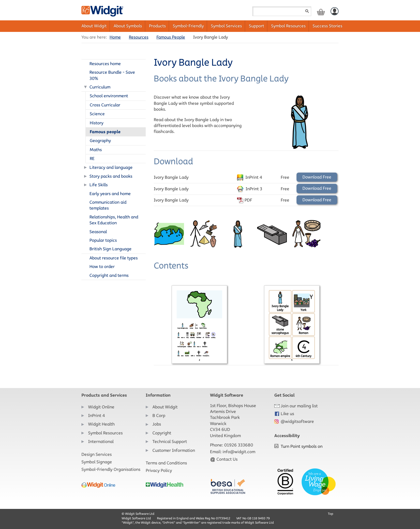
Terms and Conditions (166, 463)
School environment (109, 96)
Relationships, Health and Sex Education (114, 220)
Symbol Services (226, 26)
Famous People (171, 37)
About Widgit (94, 26)
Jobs (157, 424)
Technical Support (170, 442)
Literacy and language (111, 167)
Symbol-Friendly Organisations (111, 469)
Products (157, 26)
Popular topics (103, 240)
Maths (96, 150)
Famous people (105, 132)
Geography (100, 141)
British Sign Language (110, 249)
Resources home (105, 64)
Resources (139, 37)
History (97, 123)
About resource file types (114, 258)
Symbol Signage (97, 462)
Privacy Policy (159, 470)
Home (115, 37)
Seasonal (98, 232)
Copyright (162, 433)
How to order (102, 267)
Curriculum (100, 87)
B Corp (159, 416)
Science (97, 114)
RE (92, 159)
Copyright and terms (109, 275)
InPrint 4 (97, 416)
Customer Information (174, 450)
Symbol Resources (288, 26)
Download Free (317, 177)
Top (331, 514)
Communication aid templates (108, 205)
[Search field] (282, 11)
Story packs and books (111, 176)
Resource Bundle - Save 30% (112, 75)
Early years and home (110, 194)
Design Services (97, 454)
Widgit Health (101, 424)
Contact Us (224, 459)
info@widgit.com (239, 452)
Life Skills (99, 185)
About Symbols (128, 26)
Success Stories (327, 26)
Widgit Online (101, 407)
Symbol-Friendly (188, 26)
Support (256, 26)
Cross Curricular (105, 105)
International (101, 442)
